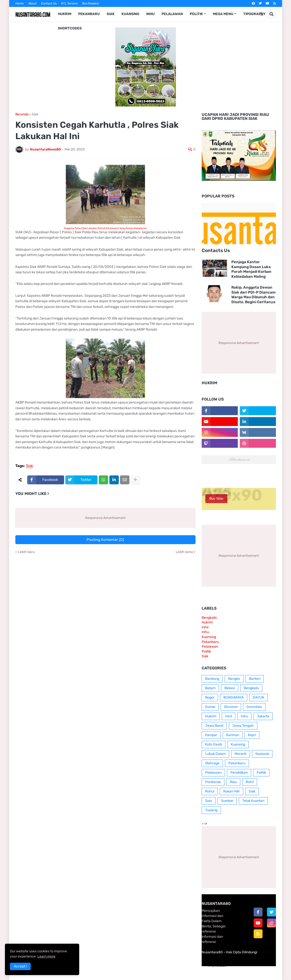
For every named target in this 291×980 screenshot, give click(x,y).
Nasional (262, 754)
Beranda (22, 114)
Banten (255, 679)
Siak (35, 114)
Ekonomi (231, 707)
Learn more (46, 956)
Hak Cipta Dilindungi (242, 952)
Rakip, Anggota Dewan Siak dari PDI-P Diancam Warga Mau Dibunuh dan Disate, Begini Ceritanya (254, 295)
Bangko (234, 679)
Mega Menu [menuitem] (223, 14)
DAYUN (258, 697)
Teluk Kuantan (253, 801)
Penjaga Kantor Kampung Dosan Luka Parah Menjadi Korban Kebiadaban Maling (251, 269)
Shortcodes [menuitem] (70, 28)
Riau (233, 782)
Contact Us (49, 3)
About (32, 3)
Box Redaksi (91, 3)
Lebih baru (26, 552)
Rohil (250, 782)
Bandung (212, 679)
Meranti (241, 754)
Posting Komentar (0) (105, 540)
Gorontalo (254, 707)
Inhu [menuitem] (150, 14)
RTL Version (69, 3)
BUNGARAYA (234, 697)
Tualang (211, 810)
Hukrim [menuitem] (65, 14)
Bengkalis (209, 618)
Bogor (210, 697)
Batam (210, 688)
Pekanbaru (210, 642)
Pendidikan (239, 773)
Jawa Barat (214, 726)
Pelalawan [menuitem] (172, 14)
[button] (262, 14)
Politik (206, 651)
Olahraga (212, 763)
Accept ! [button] (20, 966)
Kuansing (209, 637)
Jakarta (263, 716)
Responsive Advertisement (105, 518)
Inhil (205, 627)
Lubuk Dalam (215, 754)
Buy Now (216, 499)
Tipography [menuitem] (254, 14)
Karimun (233, 735)
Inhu (205, 632)
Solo (209, 801)
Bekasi (230, 688)
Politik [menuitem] (196, 14)
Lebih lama (184, 552)
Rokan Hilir (231, 791)
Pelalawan (210, 647)
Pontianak (213, 782)
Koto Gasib (214, 744)
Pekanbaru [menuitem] (89, 14)
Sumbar (227, 801)
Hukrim (207, 622)
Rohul (210, 791)
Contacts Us (216, 250)
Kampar (211, 735)
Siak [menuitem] (111, 14)
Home (20, 3)
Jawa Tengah (243, 726)
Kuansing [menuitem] (130, 14)
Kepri (252, 735)
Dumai (210, 707)
